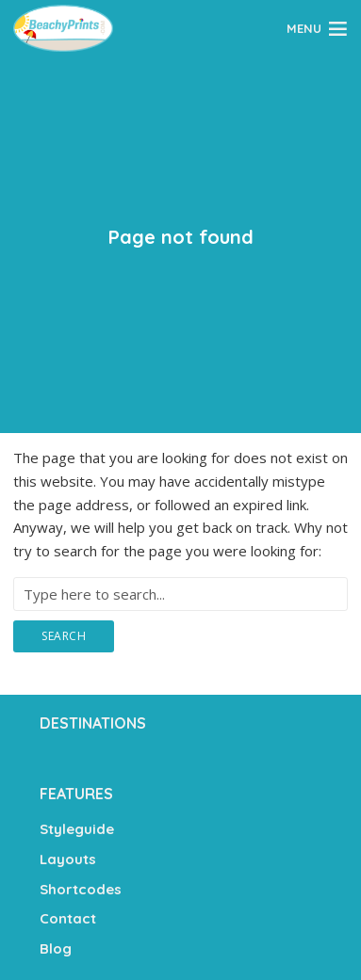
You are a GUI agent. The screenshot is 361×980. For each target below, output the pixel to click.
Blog (56, 948)
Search (64, 636)
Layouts (68, 859)
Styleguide (77, 829)
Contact (68, 918)
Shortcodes (81, 889)
